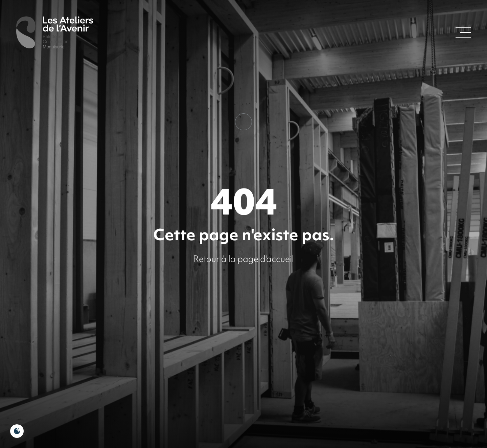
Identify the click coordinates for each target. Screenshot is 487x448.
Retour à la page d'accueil (243, 259)
